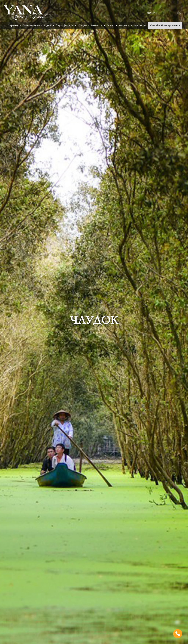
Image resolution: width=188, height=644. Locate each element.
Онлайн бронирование (165, 25)
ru (179, 13)
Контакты (140, 25)
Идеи (48, 25)
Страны (13, 25)
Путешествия (31, 25)
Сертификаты (65, 25)
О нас (111, 25)
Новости (97, 25)
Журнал (124, 25)
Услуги (82, 25)
